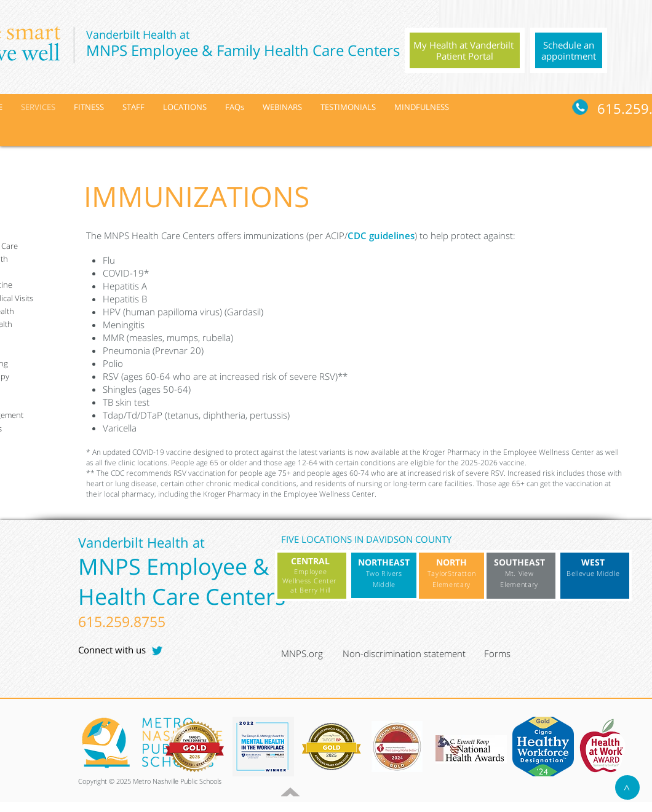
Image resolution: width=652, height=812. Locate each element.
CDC (358, 235)
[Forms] (513, 654)
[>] (627, 787)
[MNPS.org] (310, 654)
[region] (465, 50)
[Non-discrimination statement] (410, 654)
